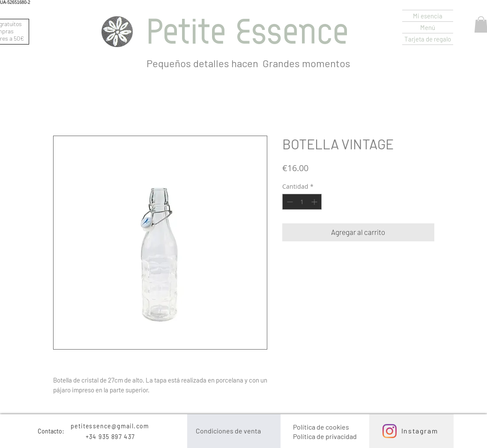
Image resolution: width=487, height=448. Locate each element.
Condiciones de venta (228, 431)
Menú (428, 27)
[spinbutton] (302, 202)
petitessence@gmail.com (110, 426)
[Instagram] (390, 431)
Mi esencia (428, 16)
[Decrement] (289, 202)
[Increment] (315, 202)
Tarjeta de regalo (428, 39)
